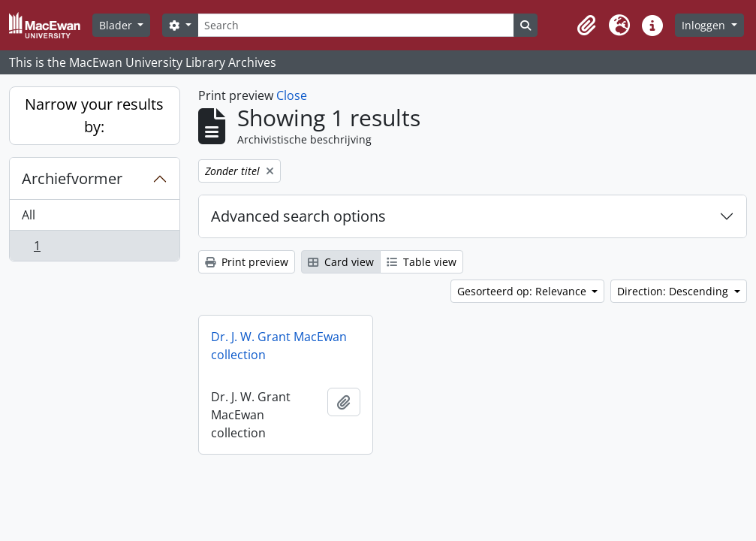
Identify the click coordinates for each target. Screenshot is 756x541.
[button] (586, 26)
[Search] (356, 25)
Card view (341, 262)
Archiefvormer (72, 178)
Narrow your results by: (94, 115)
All (29, 215)
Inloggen (705, 25)
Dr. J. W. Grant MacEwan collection (279, 346)
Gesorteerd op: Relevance (523, 291)
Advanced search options (298, 216)
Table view (422, 262)
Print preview (247, 262)
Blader (117, 25)
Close (292, 95)
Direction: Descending (674, 291)
